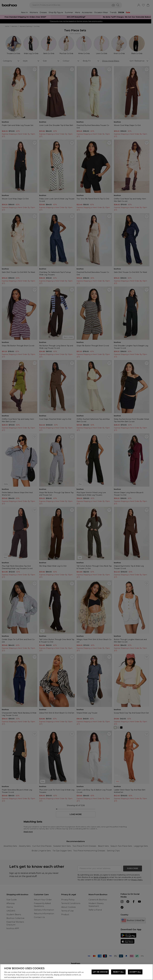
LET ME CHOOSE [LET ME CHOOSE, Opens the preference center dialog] (100, 972)
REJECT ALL (118, 972)
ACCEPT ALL (135, 972)
